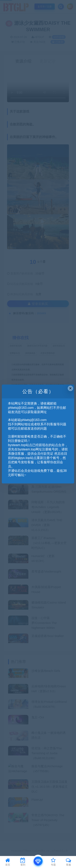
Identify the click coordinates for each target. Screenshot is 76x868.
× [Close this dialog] (70, 388)
